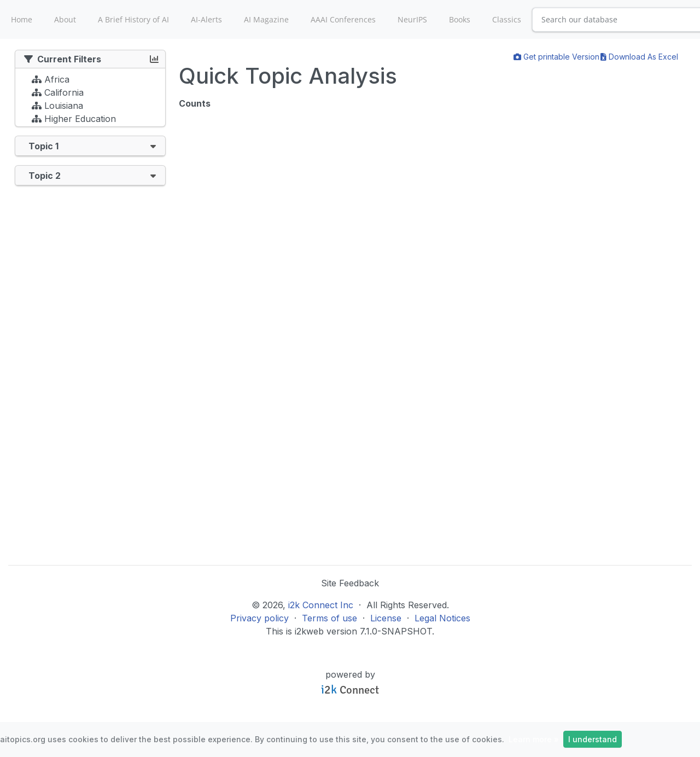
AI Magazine (266, 19)
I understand (593, 739)
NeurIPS (412, 19)
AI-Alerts (206, 19)
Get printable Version (556, 57)
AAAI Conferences (343, 19)
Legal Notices (442, 618)
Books (460, 19)
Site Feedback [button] (350, 583)
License (386, 618)
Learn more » (534, 739)
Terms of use (329, 618)
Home (22, 19)
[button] (153, 146)
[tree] (90, 100)
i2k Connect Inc (321, 605)
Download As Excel (639, 57)
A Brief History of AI (133, 19)
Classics (507, 19)
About (65, 19)
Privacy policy (259, 618)
